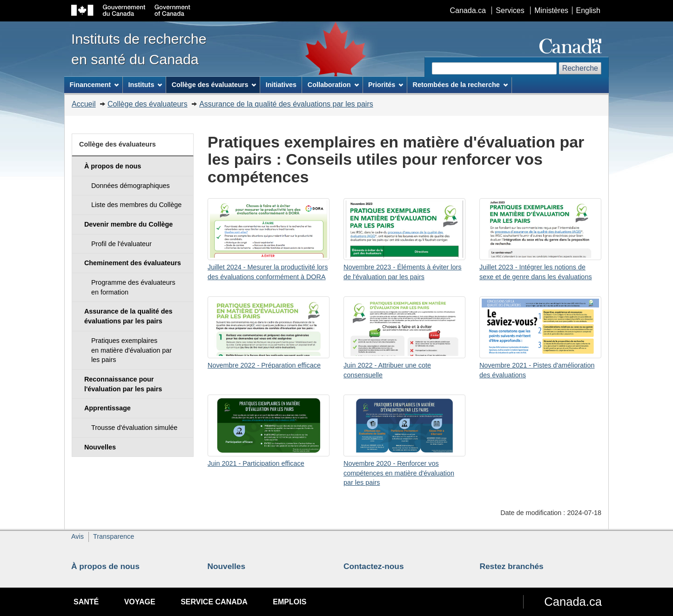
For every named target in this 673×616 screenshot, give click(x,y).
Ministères (551, 10)
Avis (77, 536)
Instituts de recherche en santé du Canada (139, 49)
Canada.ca (468, 10)
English (588, 10)
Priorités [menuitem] (386, 85)
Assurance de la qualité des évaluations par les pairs (286, 104)
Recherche (580, 68)
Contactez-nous (374, 566)
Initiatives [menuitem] (281, 85)
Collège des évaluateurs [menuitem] (214, 85)
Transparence (114, 536)
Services (510, 10)
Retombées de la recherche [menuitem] (460, 85)
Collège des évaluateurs (148, 104)
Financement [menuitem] (94, 85)
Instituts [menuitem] (145, 85)
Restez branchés (512, 566)
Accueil (84, 104)
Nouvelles (227, 566)
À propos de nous (105, 566)
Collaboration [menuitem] (333, 85)
